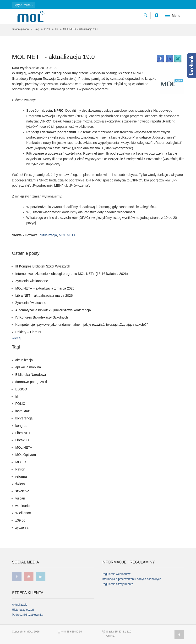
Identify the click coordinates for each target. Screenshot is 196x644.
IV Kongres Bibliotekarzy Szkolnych (42, 317)
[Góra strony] (179, 634)
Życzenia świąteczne (31, 303)
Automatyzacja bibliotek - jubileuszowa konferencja (53, 310)
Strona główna (20, 29)
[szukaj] (146, 15)
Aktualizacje (20, 605)
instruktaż (22, 411)
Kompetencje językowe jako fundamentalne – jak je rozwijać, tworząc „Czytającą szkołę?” (82, 325)
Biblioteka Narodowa (31, 375)
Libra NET (23, 433)
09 (56, 29)
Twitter (178, 59)
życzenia (22, 528)
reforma (21, 476)
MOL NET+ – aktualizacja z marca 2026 (45, 288)
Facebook (161, 59)
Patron (20, 469)
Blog (37, 29)
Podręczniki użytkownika (28, 615)
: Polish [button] (24, 5)
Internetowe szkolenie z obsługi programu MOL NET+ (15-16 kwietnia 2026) (72, 274)
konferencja (24, 418)
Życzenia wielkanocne (32, 281)
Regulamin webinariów (116, 574)
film (18, 396)
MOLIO (21, 462)
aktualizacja (48, 235)
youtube (29, 576)
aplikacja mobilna (28, 367)
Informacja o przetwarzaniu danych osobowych (131, 579)
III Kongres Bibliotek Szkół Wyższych (43, 266)
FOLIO (20, 404)
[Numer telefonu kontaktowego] (156, 15)
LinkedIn (169, 59)
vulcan (20, 498)
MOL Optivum (26, 455)
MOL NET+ (67, 235)
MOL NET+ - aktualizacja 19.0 (53, 57)
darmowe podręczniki (31, 382)
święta (20, 484)
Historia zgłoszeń (23, 610)
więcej (17, 338)
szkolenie (22, 491)
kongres (21, 426)
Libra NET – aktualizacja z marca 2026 (44, 296)
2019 (47, 29)
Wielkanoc (23, 513)
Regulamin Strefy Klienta (117, 584)
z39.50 (20, 520)
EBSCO (21, 389)
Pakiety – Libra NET (30, 332)
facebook (17, 576)
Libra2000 (23, 440)
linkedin (41, 576)
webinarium (24, 506)
